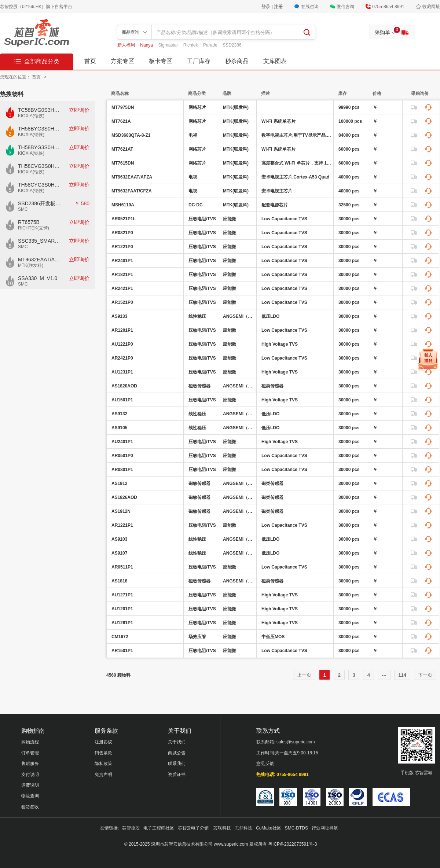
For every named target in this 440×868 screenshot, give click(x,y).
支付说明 (30, 775)
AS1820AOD (124, 386)
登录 (266, 7)
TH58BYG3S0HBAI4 (40, 129)
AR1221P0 (122, 247)
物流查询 (30, 796)
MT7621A (121, 121)
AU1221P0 (122, 344)
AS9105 (119, 428)
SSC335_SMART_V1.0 (40, 241)
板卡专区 (161, 61)
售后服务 (30, 764)
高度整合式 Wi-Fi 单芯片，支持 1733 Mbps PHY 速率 (296, 163)
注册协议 (103, 742)
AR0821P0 (122, 233)
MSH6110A (123, 205)
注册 (278, 7)
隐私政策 (103, 764)
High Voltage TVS (280, 344)
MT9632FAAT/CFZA (132, 191)
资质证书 (177, 775)
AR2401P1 (122, 261)
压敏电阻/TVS (202, 219)
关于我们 (177, 742)
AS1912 (119, 483)
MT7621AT (122, 149)
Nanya (147, 45)
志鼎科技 (243, 828)
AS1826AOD (124, 497)
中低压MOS (273, 637)
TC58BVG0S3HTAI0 (40, 110)
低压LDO (270, 316)
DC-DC (196, 205)
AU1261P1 (122, 623)
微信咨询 (345, 7)
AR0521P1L (124, 219)
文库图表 (275, 61)
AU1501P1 (122, 400)
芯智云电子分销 (194, 828)
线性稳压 (197, 316)
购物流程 (30, 742)
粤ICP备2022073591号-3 (292, 844)
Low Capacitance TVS (284, 219)
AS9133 (119, 316)
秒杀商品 (237, 61)
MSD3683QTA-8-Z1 (131, 135)
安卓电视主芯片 (277, 191)
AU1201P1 (122, 609)
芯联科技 (222, 828)
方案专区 (122, 61)
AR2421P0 (122, 358)
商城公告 (177, 753)
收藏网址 (431, 7)
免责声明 (103, 775)
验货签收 (30, 807)
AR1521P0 (122, 302)
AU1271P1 (122, 595)
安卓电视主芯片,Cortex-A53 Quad (295, 177)
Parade (211, 45)
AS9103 (119, 539)
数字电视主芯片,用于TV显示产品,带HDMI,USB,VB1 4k (296, 135)
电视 (193, 135)
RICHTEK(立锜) (34, 228)
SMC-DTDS (296, 828)
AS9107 (119, 553)
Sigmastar (168, 45)
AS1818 (119, 581)
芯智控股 (131, 828)
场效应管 (197, 637)
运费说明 (30, 785)
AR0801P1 (122, 470)
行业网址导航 (325, 828)
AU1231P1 (122, 372)
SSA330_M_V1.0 (38, 278)
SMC (23, 209)
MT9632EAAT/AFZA (40, 260)
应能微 (230, 219)
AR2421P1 (122, 288)
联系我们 (177, 764)
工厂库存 (199, 61)
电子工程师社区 (159, 828)
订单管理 (30, 753)
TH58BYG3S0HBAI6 (40, 147)
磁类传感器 (272, 386)
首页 (90, 61)
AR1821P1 (122, 275)
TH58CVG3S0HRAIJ (40, 166)
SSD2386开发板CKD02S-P (40, 203)
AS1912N (121, 511)
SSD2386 (232, 45)
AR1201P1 (122, 330)
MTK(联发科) (31, 265)
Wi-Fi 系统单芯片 (278, 121)
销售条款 (103, 753)
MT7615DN (123, 163)
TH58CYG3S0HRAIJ (40, 185)
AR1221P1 (122, 525)
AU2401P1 (122, 442)
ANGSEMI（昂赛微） (239, 316)
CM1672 (120, 637)
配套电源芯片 (275, 205)
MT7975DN (123, 107)
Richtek (191, 45)
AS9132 (119, 414)
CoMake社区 (269, 828)
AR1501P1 (122, 651)
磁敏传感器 (199, 386)
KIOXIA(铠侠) (31, 116)
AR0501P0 (122, 456)
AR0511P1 (122, 567)
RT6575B (29, 222)
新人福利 (127, 45)
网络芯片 (197, 107)
